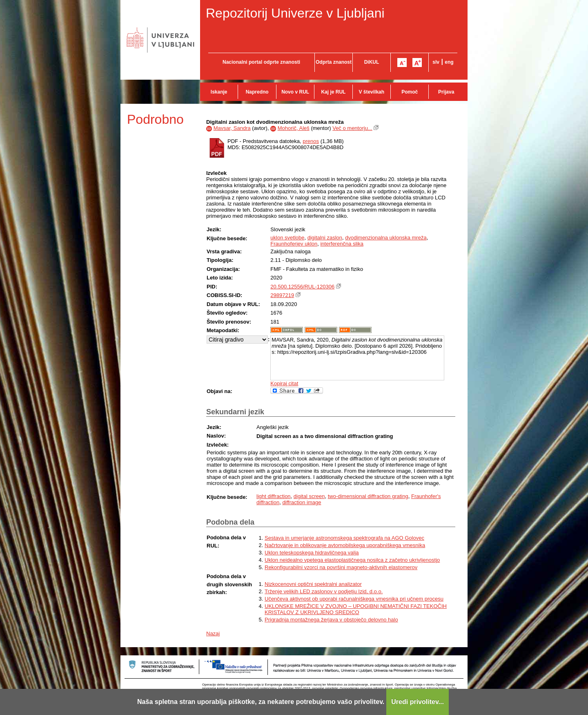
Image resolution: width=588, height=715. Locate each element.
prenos (311, 141)
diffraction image (302, 502)
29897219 (282, 295)
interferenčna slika (342, 244)
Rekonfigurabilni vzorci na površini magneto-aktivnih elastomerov (341, 567)
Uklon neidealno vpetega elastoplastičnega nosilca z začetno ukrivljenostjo (352, 560)
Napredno (257, 92)
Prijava (446, 92)
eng (449, 62)
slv (436, 62)
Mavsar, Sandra (232, 128)
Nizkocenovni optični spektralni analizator (313, 584)
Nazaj (213, 633)
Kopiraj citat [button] (284, 383)
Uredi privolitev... (418, 702)
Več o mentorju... (352, 128)
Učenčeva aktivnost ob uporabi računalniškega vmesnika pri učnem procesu (354, 599)
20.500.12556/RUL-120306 (302, 287)
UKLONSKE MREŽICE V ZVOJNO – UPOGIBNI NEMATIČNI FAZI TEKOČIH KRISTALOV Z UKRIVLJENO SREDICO (356, 609)
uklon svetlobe (287, 238)
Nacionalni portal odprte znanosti (261, 62)
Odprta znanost (334, 62)
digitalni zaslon (325, 238)
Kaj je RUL (333, 92)
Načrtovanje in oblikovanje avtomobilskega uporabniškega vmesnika (345, 545)
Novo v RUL (295, 92)
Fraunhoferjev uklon (294, 244)
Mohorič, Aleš (294, 128)
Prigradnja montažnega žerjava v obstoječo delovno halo (331, 620)
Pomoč (410, 92)
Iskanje (219, 92)
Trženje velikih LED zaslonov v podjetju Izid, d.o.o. (324, 591)
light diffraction (274, 496)
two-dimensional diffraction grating (368, 496)
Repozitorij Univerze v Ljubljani (295, 13)
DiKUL (372, 62)
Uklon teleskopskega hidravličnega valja (312, 553)
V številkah (371, 92)
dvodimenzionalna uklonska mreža (386, 238)
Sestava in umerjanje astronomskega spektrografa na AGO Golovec (344, 538)
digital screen (309, 496)
